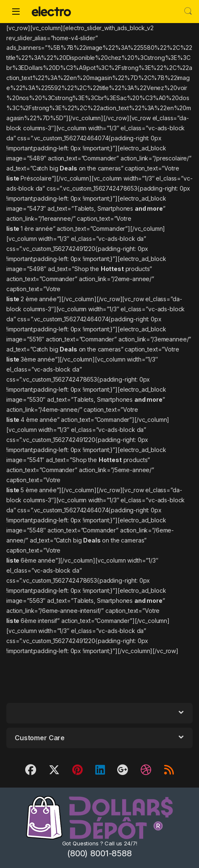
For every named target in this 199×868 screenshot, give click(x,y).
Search (188, 11)
